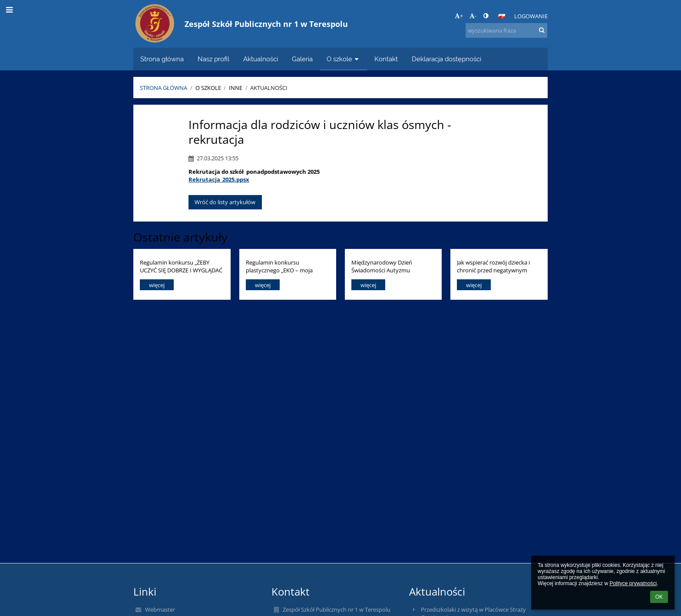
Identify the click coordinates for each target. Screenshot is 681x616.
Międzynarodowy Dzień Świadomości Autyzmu (382, 266)
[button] (502, 16)
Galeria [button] (302, 59)
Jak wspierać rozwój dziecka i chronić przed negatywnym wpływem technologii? (493, 266)
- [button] (473, 16)
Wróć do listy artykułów (225, 202)
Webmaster (160, 609)
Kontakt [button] (386, 59)
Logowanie (531, 16)
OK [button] (659, 597)
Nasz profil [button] (213, 59)
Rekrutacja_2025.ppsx (219, 179)
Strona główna (164, 88)
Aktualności (269, 88)
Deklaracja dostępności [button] (446, 59)
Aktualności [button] (261, 59)
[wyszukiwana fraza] (506, 30)
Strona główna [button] (162, 59)
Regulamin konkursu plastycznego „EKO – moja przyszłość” (279, 266)
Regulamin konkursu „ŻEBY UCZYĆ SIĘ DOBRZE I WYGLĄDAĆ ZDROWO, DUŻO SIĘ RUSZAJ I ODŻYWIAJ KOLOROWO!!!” (181, 266)
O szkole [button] (344, 59)
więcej (157, 285)
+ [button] (459, 16)
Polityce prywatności (633, 583)
